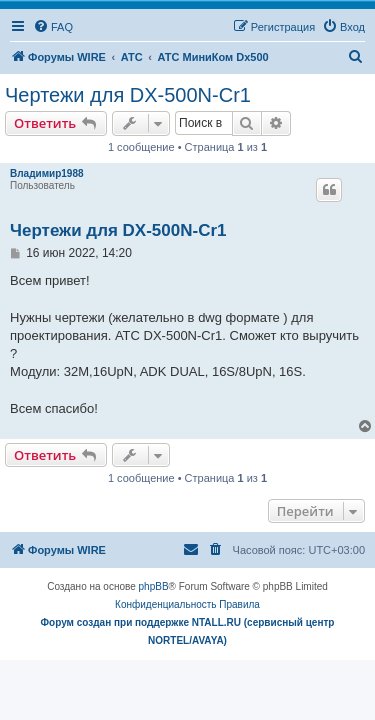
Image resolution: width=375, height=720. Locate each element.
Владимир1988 (47, 173)
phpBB (154, 586)
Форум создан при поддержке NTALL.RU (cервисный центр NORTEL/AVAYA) (188, 631)
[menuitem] (53, 27)
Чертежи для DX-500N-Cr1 (128, 95)
